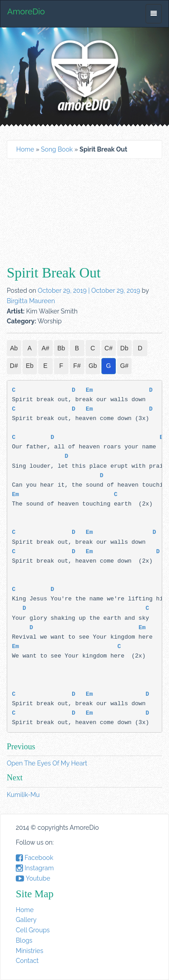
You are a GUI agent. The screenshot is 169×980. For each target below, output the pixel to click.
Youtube (33, 878)
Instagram (35, 868)
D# (14, 366)
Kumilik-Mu (23, 795)
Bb (61, 348)
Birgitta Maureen (31, 301)
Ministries (30, 951)
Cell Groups (33, 930)
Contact (27, 961)
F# (77, 366)
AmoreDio (26, 11)
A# (45, 348)
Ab (14, 348)
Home (25, 149)
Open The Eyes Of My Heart (47, 763)
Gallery (26, 920)
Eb (30, 366)
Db (124, 348)
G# (124, 366)
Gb (93, 366)
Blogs (24, 940)
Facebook (34, 858)
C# (109, 348)
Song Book (57, 149)
